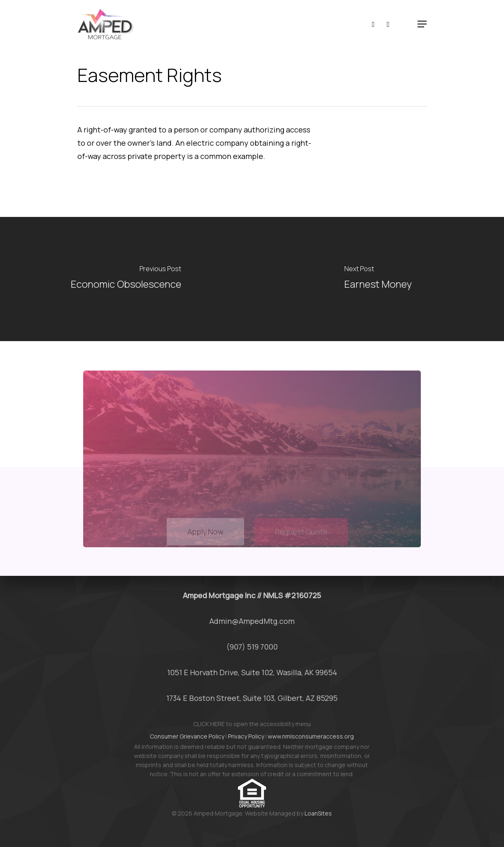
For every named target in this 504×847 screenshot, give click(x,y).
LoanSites (318, 813)
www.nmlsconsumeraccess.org (311, 736)
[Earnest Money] (378, 279)
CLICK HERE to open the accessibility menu (252, 724)
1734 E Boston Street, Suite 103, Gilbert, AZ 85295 (252, 698)
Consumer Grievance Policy (187, 736)
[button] (422, 24)
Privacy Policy (246, 736)
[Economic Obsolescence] (126, 279)
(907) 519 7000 (252, 647)
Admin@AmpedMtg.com (252, 621)
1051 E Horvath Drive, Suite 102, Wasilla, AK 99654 (252, 672)
